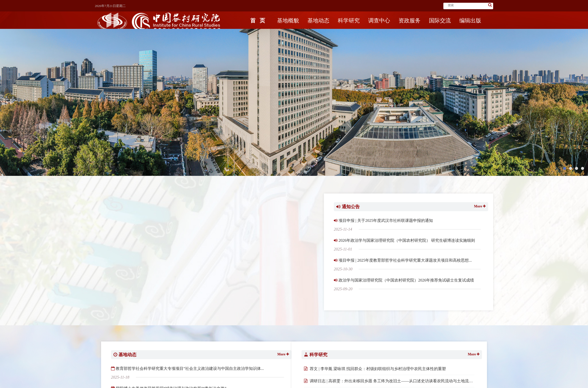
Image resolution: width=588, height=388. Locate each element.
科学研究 (349, 27)
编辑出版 (470, 27)
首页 (258, 27)
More (479, 219)
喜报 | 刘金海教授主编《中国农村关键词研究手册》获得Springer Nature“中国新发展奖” (283, 220)
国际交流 (440, 27)
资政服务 (410, 27)
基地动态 (318, 27)
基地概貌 (288, 27)
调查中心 (379, 27)
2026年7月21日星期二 (110, 6)
